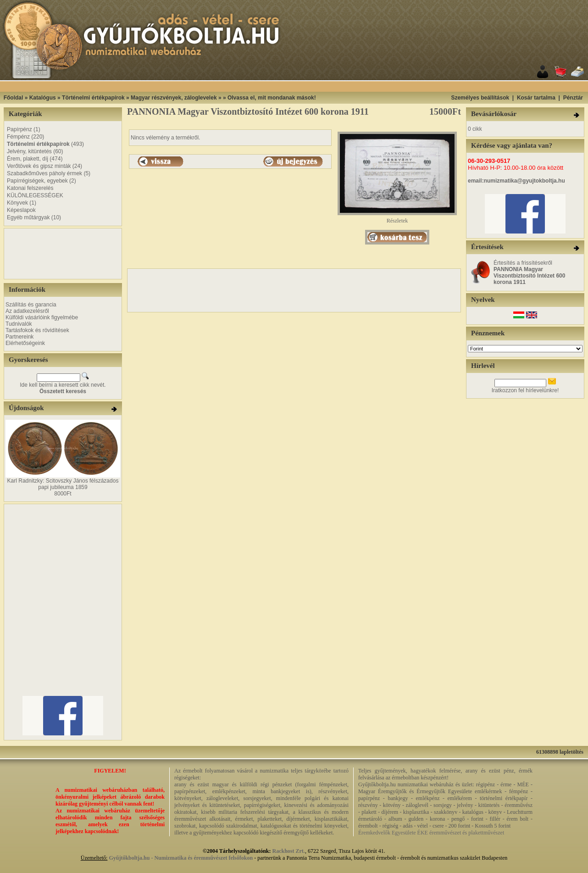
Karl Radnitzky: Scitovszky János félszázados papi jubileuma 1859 (63, 484)
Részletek (397, 218)
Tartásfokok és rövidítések (37, 330)
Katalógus (43, 98)
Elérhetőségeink (25, 343)
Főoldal (14, 98)
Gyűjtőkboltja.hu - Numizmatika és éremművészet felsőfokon (181, 858)
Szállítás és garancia (31, 305)
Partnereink (19, 337)
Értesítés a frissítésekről (529, 272)
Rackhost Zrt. (289, 851)
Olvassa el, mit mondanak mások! (272, 98)
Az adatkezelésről (27, 311)
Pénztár (573, 98)
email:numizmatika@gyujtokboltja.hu (516, 181)
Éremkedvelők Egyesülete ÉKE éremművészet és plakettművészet (431, 833)
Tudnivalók (19, 324)
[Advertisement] (33, 254)
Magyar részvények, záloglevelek (174, 98)
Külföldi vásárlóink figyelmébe (42, 317)
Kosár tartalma (536, 98)
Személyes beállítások (480, 98)
